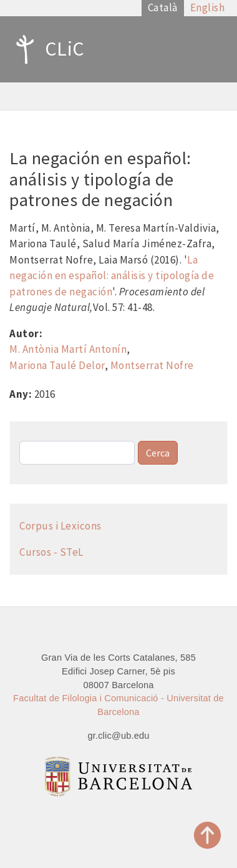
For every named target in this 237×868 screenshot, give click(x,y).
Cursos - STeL (51, 552)
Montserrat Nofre (152, 365)
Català (163, 7)
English (208, 7)
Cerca (158, 453)
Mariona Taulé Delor (57, 365)
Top (208, 835)
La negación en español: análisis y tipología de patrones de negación (112, 276)
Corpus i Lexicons (60, 526)
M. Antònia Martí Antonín (68, 349)
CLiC (47, 49)
